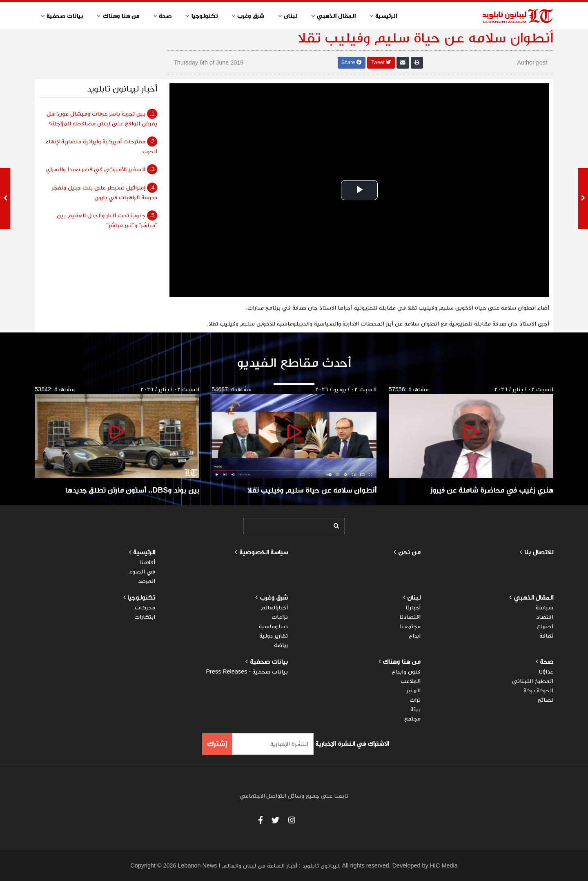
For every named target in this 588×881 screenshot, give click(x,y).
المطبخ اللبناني (533, 681)
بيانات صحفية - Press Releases (247, 671)
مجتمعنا (410, 626)
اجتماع (545, 626)
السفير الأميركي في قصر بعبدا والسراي (102, 169)
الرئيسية (143, 552)
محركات (145, 607)
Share (352, 62)
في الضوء (142, 571)
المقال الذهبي (533, 597)
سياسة (545, 607)
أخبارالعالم (274, 607)
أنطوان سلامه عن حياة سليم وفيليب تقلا (312, 490)
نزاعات (280, 617)
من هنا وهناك (401, 661)
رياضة (281, 645)
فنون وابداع (406, 671)
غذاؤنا (546, 671)
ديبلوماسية (273, 626)
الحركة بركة (538, 690)
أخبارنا (413, 607)
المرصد (147, 581)
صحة (547, 661)
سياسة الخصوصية (264, 552)
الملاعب (411, 681)
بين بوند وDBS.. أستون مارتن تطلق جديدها (132, 490)
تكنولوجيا (141, 597)
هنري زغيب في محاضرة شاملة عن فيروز (492, 490)
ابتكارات (145, 617)
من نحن (409, 552)
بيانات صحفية (268, 661)
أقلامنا (147, 562)
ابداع (415, 636)
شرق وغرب (274, 597)
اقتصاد (545, 617)
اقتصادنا (410, 617)
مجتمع (412, 718)
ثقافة (546, 636)
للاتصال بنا (539, 552)
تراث (415, 700)
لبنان (414, 597)
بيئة (415, 709)
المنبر (413, 690)
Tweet (381, 62)
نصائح (546, 700)
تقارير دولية (274, 636)
